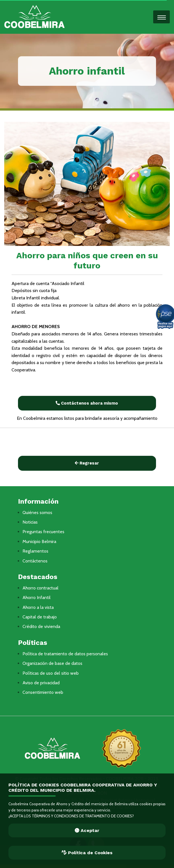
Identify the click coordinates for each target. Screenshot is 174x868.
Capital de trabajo (40, 617)
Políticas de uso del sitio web (51, 673)
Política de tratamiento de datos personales (65, 654)
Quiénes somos (37, 512)
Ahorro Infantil (37, 597)
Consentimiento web (43, 692)
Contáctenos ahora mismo (87, 403)
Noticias (30, 522)
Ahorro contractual (40, 588)
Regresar (87, 463)
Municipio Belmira (39, 541)
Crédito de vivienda (41, 626)
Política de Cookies (87, 853)
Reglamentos (35, 551)
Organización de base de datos (52, 663)
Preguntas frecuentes (43, 532)
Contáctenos (35, 561)
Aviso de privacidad (41, 683)
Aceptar (87, 830)
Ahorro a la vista (38, 607)
